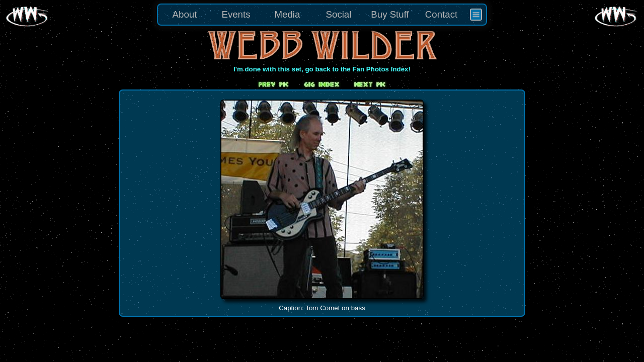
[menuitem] (476, 15)
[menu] (322, 15)
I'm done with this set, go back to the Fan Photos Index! (322, 69)
